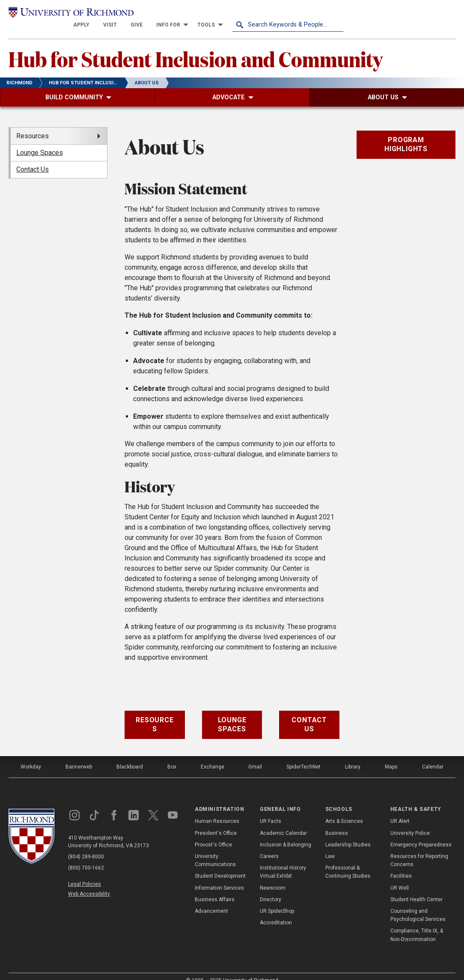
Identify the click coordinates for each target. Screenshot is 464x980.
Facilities (401, 865)
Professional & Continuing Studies (348, 861)
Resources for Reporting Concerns (419, 849)
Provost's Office (213, 834)
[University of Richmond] (64, 14)
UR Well (400, 877)
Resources (155, 714)
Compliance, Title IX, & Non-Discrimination (417, 924)
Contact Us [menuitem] (33, 159)
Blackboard (130, 756)
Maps (391, 756)
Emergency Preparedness (421, 834)
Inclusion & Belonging (286, 834)
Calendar (433, 756)
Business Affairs (215, 888)
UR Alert (400, 810)
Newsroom (273, 877)
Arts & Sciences (344, 810)
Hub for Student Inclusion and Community (196, 48)
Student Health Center (416, 888)
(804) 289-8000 (86, 846)
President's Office (216, 822)
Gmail (255, 756)
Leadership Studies (348, 834)
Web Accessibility (89, 883)
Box (172, 756)
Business (337, 822)
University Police (410, 822)
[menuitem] (193, 14)
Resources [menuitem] (33, 125)
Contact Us (309, 714)
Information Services (219, 877)
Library (353, 756)
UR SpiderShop (277, 900)
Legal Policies (85, 873)
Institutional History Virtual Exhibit (283, 861)
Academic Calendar (283, 822)
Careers (269, 845)
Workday (31, 756)
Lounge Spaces (232, 714)
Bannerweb (79, 756)
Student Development (220, 865)
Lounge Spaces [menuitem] (40, 141)
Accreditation (276, 911)
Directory (271, 888)
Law (330, 845)
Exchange (213, 756)
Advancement (211, 900)
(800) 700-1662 (86, 857)
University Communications (215, 849)
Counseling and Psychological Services (418, 904)
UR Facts (271, 810)
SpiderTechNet (303, 756)
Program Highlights (406, 134)
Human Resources (217, 810)
